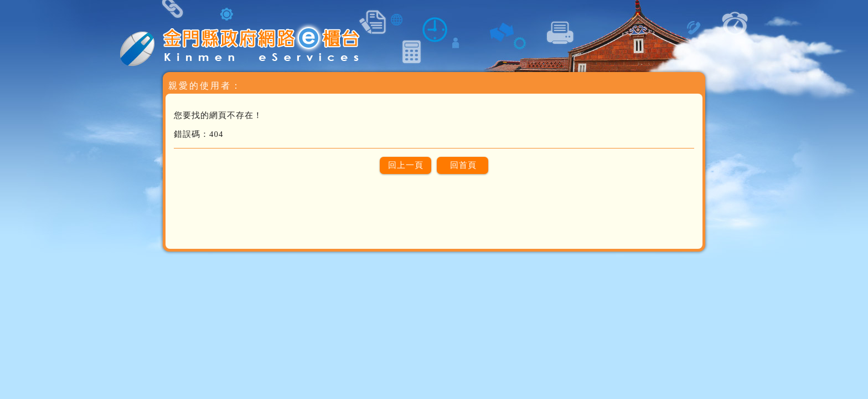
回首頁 (463, 165)
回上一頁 (406, 165)
